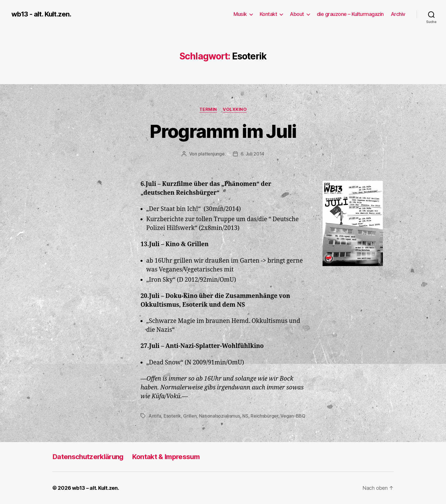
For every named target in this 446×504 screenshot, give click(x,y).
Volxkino (235, 109)
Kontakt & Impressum (166, 457)
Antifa (155, 416)
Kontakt (269, 14)
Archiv (398, 14)
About (297, 14)
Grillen (190, 416)
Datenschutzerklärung (88, 457)
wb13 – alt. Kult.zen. (95, 488)
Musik (240, 14)
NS (245, 416)
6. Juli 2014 (252, 154)
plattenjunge (211, 154)
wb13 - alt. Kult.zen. (41, 14)
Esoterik (172, 416)
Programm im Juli (223, 131)
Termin (208, 109)
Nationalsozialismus (220, 416)
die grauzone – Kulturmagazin (350, 14)
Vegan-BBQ (293, 416)
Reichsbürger (264, 416)
